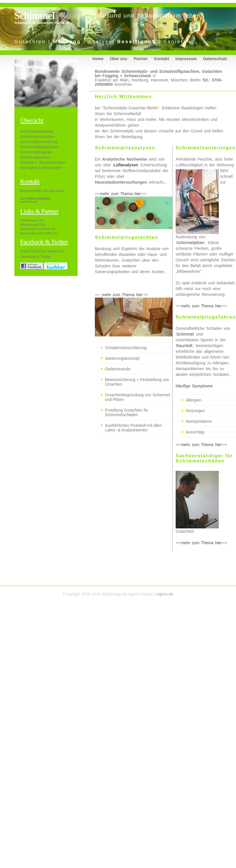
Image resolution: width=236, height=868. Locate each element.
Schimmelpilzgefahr (36, 152)
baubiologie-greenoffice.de (39, 233)
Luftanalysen (126, 165)
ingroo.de (165, 594)
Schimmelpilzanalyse (38, 137)
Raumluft (184, 346)
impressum (186, 59)
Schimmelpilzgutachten (39, 147)
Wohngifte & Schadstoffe (41, 168)
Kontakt (162, 59)
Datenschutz (215, 59)
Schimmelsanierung (37, 131)
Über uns (119, 59)
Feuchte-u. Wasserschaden (43, 162)
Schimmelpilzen (190, 243)
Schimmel (42, 16)
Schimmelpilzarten (35, 157)
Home (98, 59)
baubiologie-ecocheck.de (38, 229)
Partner (141, 59)
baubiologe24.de (32, 220)
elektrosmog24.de (33, 224)
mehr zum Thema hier (121, 194)
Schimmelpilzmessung (39, 142)
